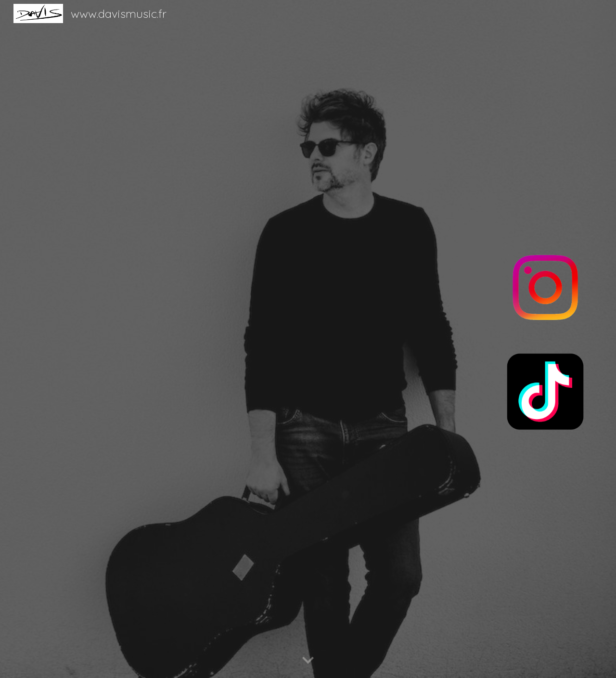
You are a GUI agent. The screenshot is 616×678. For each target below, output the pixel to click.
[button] (308, 661)
